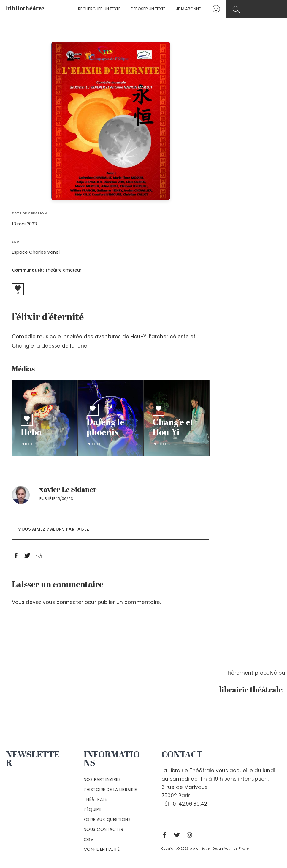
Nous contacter (104, 829)
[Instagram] (191, 835)
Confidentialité (102, 849)
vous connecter (63, 602)
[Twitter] (178, 835)
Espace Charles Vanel (36, 252)
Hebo (31, 433)
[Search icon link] (257, 9)
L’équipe (92, 809)
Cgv (89, 839)
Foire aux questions (107, 820)
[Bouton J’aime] (18, 288)
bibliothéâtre (25, 9)
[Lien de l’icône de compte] (212, 9)
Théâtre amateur (63, 270)
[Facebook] (166, 835)
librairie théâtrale (253, 690)
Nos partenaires (102, 779)
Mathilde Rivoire (236, 849)
